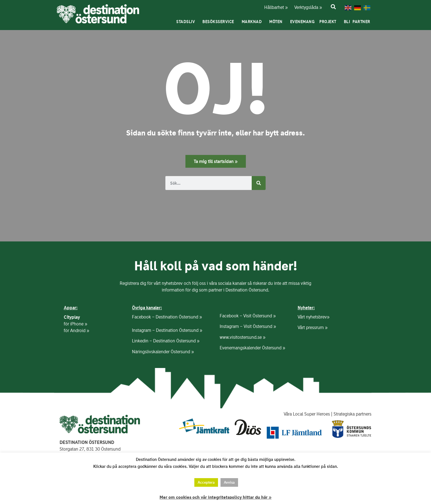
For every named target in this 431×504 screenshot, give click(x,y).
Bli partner (358, 22)
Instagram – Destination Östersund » (167, 330)
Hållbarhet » (275, 7)
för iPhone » (75, 324)
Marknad (253, 22)
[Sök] (259, 183)
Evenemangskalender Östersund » (252, 348)
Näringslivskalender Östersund (161, 352)
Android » (80, 331)
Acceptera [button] (206, 482)
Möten (277, 22)
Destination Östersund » (179, 317)
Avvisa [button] (229, 482)
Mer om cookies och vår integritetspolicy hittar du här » (215, 497)
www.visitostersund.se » (243, 337)
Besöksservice (220, 22)
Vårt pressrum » (313, 328)
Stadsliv (187, 22)
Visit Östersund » (259, 316)
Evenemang (303, 22)
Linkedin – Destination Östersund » (166, 341)
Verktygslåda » (305, 7)
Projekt (329, 22)
